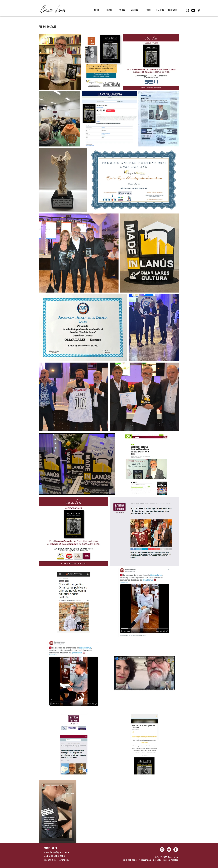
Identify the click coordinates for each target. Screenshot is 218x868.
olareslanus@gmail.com (57, 852)
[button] (107, 10)
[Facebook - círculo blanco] (176, 850)
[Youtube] (193, 10)
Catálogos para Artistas (167, 860)
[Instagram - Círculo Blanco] (162, 850)
